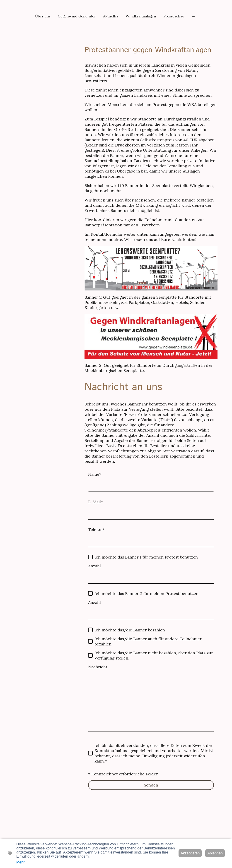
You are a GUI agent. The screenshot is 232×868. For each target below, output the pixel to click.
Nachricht (98, 667)
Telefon (96, 529)
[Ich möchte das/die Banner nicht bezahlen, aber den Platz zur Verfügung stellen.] (90, 655)
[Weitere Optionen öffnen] (193, 16)
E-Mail (95, 502)
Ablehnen (215, 853)
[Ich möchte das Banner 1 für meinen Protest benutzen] (90, 557)
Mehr (20, 862)
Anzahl (94, 566)
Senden (151, 785)
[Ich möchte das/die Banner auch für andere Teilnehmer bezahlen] (90, 641)
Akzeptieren (190, 853)
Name (95, 474)
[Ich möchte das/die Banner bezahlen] (90, 630)
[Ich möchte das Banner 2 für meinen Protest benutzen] (90, 593)
